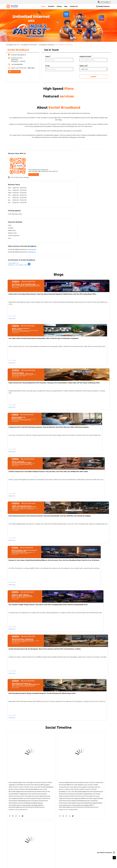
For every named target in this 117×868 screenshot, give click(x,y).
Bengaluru (32, 216)
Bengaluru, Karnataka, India (70, 216)
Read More (12, 271)
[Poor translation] (7, 841)
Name (48, 57)
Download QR (34, 176)
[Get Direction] (81, 216)
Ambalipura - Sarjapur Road (15, 793)
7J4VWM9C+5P (66, 214)
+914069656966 (17, 65)
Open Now (31, 69)
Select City (84, 66)
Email (47, 66)
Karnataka (32, 214)
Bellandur (29, 793)
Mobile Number (86, 57)
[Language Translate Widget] (105, 2)
